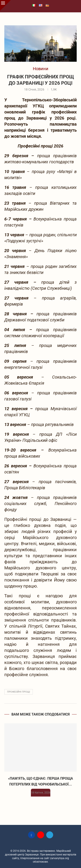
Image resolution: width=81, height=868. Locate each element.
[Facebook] (32, 835)
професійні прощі (19, 692)
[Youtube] (41, 835)
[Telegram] (50, 835)
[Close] (5, 5)
